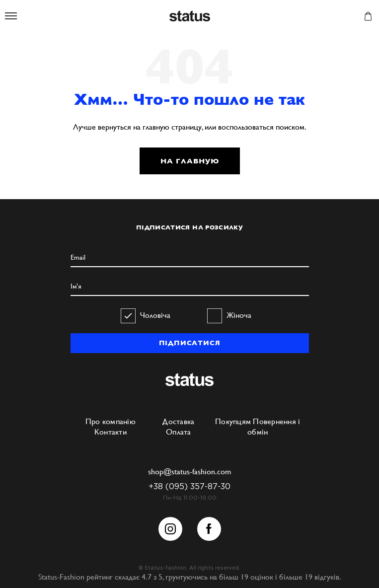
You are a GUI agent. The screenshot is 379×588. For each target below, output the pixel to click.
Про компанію (111, 421)
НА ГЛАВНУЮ (190, 161)
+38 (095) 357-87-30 (189, 487)
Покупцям (233, 421)
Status (190, 17)
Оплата (179, 432)
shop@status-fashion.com (189, 472)
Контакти (111, 432)
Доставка (178, 421)
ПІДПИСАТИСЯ (190, 343)
